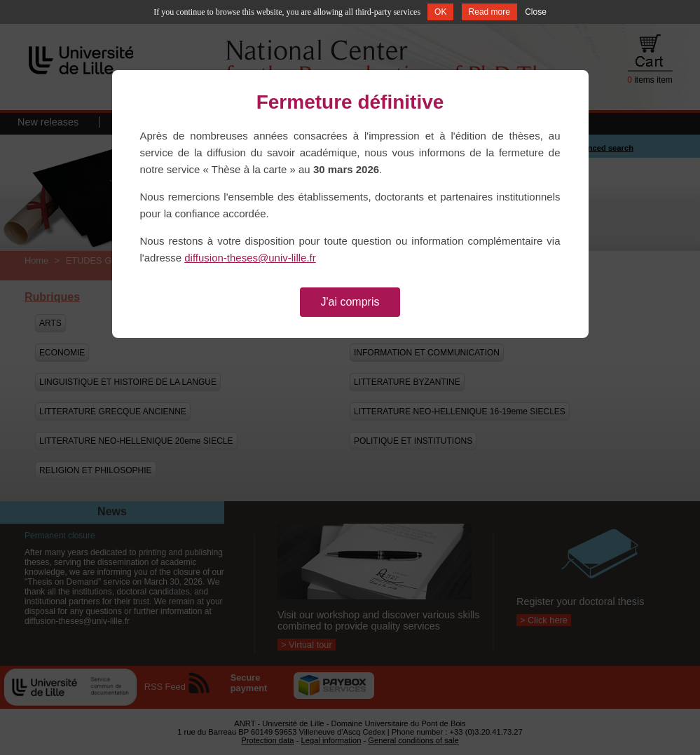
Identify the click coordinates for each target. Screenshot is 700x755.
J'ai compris (350, 302)
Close (536, 12)
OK (440, 12)
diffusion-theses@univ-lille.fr (250, 258)
